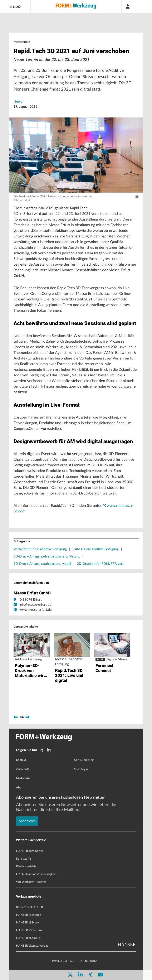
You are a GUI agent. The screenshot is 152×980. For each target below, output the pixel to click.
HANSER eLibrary (27, 923)
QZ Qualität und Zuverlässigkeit (36, 874)
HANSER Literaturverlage (32, 946)
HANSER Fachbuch (29, 915)
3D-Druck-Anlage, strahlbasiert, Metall (42, 564)
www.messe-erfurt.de (35, 610)
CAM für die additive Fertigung (95, 549)
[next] (28, 717)
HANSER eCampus (28, 938)
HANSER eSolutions (29, 930)
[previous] (16, 717)
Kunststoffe (23, 859)
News (18, 102)
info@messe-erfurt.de (35, 605)
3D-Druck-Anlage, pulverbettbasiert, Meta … (47, 556)
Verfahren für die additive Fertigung (40, 549)
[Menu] (15, 7)
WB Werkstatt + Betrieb (31, 882)
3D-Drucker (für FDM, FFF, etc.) (101, 564)
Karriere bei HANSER (30, 907)
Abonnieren (27, 821)
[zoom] (137, 197)
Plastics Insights (26, 866)
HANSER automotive (30, 851)
